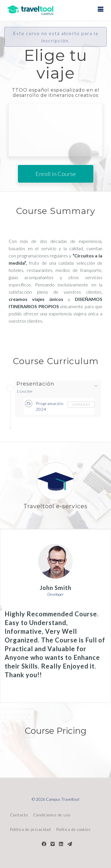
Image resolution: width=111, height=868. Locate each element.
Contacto (19, 815)
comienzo (81, 404)
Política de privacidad (30, 829)
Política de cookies (74, 829)
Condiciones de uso (52, 815)
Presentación (35, 384)
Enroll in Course (56, 174)
